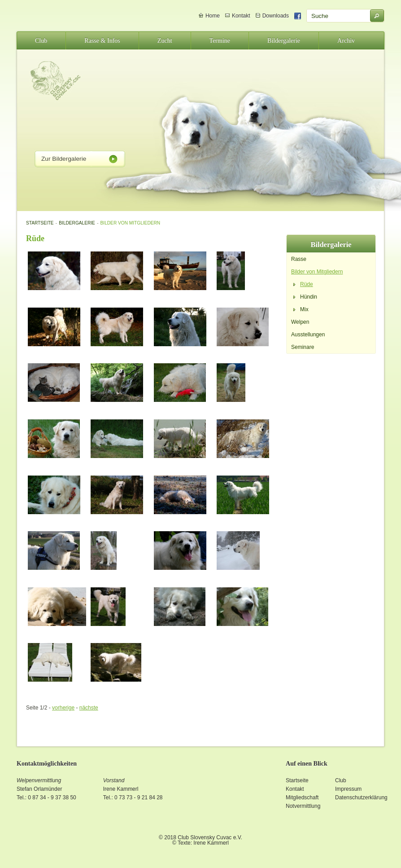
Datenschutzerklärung (361, 798)
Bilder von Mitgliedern (131, 223)
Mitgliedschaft (302, 798)
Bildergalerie (284, 40)
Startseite (40, 223)
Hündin (309, 297)
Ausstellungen (308, 335)
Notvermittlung (303, 806)
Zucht (165, 40)
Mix (304, 309)
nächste (89, 708)
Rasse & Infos (102, 40)
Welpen (300, 322)
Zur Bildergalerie (64, 159)
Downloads (276, 16)
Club (41, 40)
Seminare (303, 347)
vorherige (63, 708)
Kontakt (241, 16)
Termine (220, 40)
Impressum (348, 789)
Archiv (346, 40)
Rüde (307, 284)
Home (213, 16)
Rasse (299, 259)
